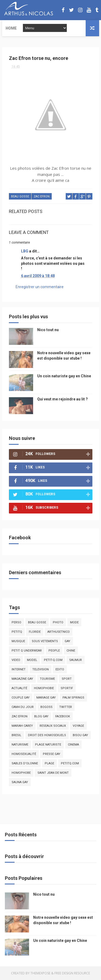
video (16, 660)
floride (35, 632)
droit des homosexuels (47, 735)
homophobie (44, 688)
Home (11, 28)
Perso (16, 622)
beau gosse (20, 196)
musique (18, 641)
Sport (67, 679)
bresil (16, 735)
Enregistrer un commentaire (40, 287)
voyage (78, 726)
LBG (25, 251)
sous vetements (45, 641)
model (32, 660)
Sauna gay (20, 782)
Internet (19, 669)
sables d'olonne (25, 763)
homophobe (21, 773)
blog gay (41, 716)
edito (60, 669)
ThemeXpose (40, 973)
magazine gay (22, 679)
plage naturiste (48, 745)
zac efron (42, 196)
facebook (63, 716)
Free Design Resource (72, 973)
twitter (66, 707)
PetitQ (17, 632)
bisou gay (80, 735)
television (41, 669)
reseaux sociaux (53, 726)
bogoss (46, 707)
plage (49, 763)
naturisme (20, 745)
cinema (73, 745)
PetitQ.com (70, 763)
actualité (19, 688)
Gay (67, 641)
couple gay (21, 698)
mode (74, 622)
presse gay (52, 754)
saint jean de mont (53, 773)
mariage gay (46, 698)
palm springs (73, 698)
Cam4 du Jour (23, 707)
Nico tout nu (48, 330)
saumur (76, 660)
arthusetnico (59, 632)
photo (58, 622)
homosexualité (24, 754)
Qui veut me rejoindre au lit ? (62, 399)
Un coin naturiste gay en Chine (64, 376)
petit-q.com (53, 660)
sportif (67, 688)
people (54, 651)
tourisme (47, 679)
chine (71, 651)
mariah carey (22, 726)
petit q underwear (27, 651)
